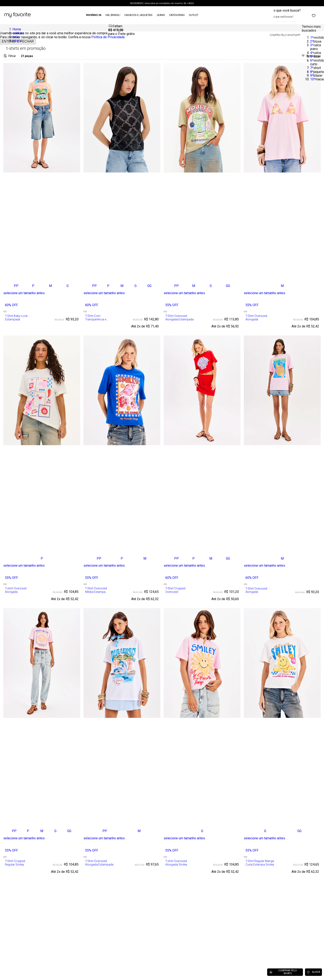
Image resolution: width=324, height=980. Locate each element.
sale (15, 37)
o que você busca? (287, 10)
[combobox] (288, 15)
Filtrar (10, 56)
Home (17, 29)
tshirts (17, 41)
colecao (18, 33)
